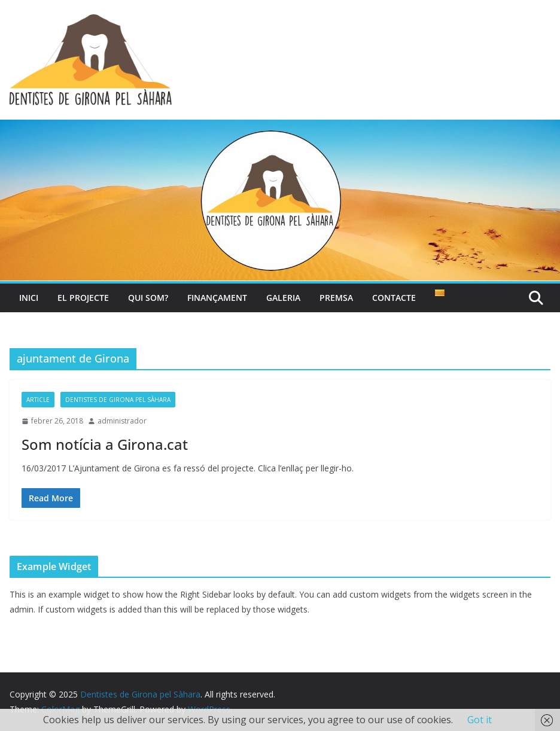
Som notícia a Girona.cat (105, 444)
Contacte (394, 298)
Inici (29, 298)
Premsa (336, 298)
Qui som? (148, 298)
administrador (122, 421)
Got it (480, 720)
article (38, 400)
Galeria (283, 298)
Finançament (217, 298)
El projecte (83, 298)
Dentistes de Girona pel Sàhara (118, 400)
